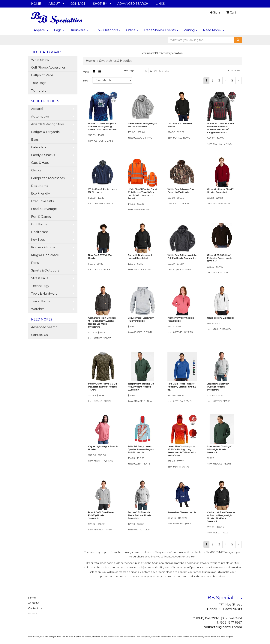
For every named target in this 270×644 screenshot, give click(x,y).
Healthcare (40, 232)
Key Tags (38, 240)
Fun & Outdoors (107, 30)
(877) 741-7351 (231, 618)
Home (32, 598)
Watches (38, 309)
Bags (59, 30)
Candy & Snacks (43, 155)
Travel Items (40, 301)
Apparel (41, 30)
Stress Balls (40, 278)
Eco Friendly (40, 193)
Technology (40, 286)
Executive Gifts (42, 201)
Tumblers (39, 91)
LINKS (160, 4)
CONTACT (78, 4)
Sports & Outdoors (45, 270)
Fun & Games (41, 217)
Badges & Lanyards (45, 132)
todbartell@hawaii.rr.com (223, 627)
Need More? (214, 30)
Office (132, 30)
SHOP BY (100, 4)
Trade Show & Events (161, 30)
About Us (34, 603)
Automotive (40, 117)
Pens (35, 263)
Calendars (39, 147)
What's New (40, 60)
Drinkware (79, 30)
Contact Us (39, 335)
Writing (191, 30)
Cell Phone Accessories (48, 67)
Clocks (36, 170)
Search (33, 613)
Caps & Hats (40, 163)
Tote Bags (39, 83)
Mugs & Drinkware (45, 255)
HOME (36, 4)
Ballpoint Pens (42, 75)
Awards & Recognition (48, 124)
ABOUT (54, 4)
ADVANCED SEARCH (133, 4)
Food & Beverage (44, 209)
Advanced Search (44, 327)
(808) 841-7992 (207, 618)
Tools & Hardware (44, 294)
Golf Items (39, 224)
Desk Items (39, 186)
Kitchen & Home (43, 247)
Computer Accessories (48, 178)
